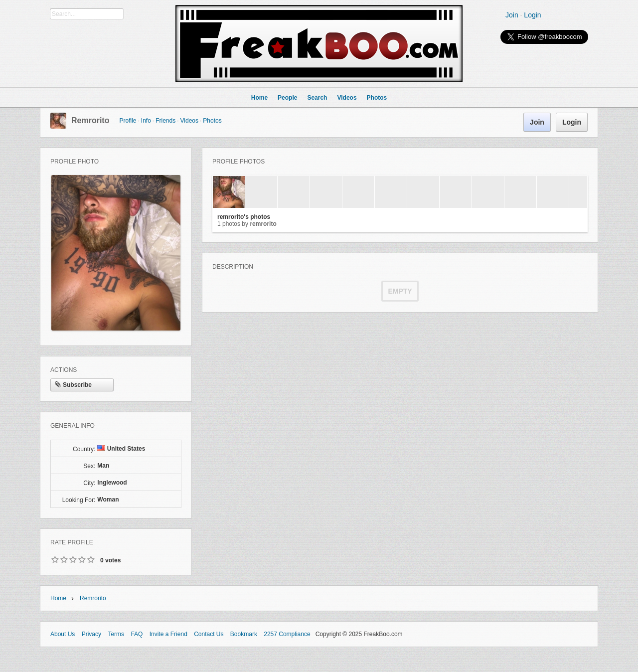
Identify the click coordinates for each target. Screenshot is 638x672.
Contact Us (209, 634)
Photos (212, 121)
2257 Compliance (287, 634)
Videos (189, 121)
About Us (63, 634)
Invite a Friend (168, 634)
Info (146, 121)
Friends (165, 121)
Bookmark (244, 634)
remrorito (90, 120)
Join (512, 15)
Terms (116, 634)
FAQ (137, 634)
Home (58, 598)
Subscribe (73, 385)
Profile (128, 121)
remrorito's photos (244, 217)
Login (532, 15)
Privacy (91, 634)
